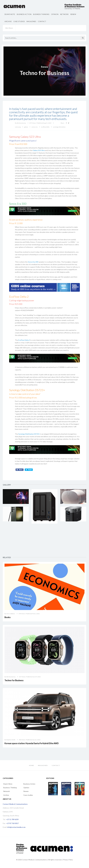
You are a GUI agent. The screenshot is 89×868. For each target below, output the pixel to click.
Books (8, 617)
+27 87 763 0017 (13, 823)
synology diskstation (59, 127)
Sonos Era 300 (33, 262)
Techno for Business (14, 680)
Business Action (24, 14)
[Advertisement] (73, 541)
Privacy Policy (68, 860)
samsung (18, 127)
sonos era (34, 127)
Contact (42, 21)
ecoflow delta (45, 127)
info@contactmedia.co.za (16, 827)
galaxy (26, 127)
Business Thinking (41, 14)
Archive (8, 21)
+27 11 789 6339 (12, 819)
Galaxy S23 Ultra (39, 150)
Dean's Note (10, 14)
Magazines (31, 21)
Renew (73, 14)
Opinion (55, 14)
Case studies (19, 21)
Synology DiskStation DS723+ (29, 434)
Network (64, 14)
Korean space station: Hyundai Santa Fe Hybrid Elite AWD (32, 743)
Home (32, 765)
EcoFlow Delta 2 (24, 340)
